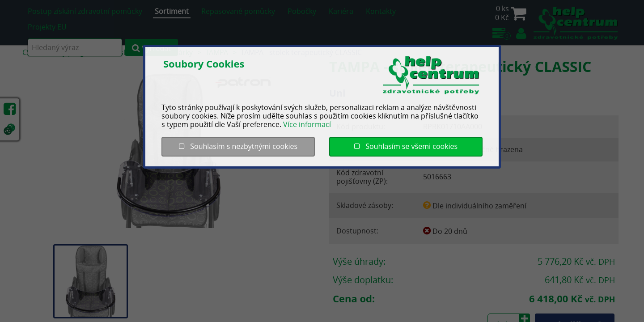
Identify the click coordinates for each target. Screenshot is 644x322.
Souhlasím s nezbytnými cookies (238, 146)
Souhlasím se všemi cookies (406, 146)
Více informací (307, 124)
